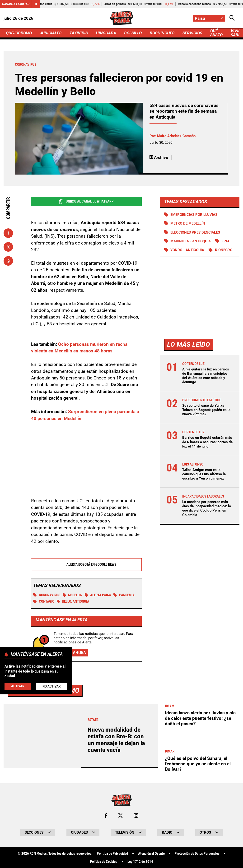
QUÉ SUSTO (216, 33)
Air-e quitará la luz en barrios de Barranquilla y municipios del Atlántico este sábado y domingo (206, 376)
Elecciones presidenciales (195, 232)
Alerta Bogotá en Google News (86, 564)
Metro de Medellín (188, 223)
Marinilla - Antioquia (191, 241)
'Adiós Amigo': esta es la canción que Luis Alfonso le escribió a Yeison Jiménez (204, 474)
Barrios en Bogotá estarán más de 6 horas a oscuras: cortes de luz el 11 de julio (207, 442)
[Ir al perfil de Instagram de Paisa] (136, 815)
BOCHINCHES (162, 33)
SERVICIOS (192, 33)
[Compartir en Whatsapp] (8, 261)
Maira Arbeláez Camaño (176, 136)
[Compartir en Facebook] (8, 233)
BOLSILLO (133, 33)
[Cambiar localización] (209, 18)
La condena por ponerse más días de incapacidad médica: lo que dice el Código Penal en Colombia (207, 508)
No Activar (51, 686)
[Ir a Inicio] (121, 18)
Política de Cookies (104, 862)
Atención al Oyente (151, 854)
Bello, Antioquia (73, 601)
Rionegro (224, 250)
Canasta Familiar (16, 4)
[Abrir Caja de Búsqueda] (232, 18)
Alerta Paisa (98, 595)
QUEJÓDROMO (19, 33)
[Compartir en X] (8, 247)
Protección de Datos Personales (197, 854)
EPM (225, 241)
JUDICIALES (51, 33)
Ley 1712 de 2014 (140, 862)
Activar (18, 686)
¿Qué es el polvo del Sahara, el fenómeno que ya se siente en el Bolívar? (198, 764)
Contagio (44, 601)
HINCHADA (106, 33)
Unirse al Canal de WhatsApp (86, 201)
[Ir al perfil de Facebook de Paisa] (106, 815)
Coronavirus (47, 595)
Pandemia (124, 595)
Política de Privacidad (112, 854)
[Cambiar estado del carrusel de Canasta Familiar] (36, 4)
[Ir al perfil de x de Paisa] (120, 815)
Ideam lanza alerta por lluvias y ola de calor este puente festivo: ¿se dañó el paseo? (200, 718)
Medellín (73, 595)
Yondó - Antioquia (187, 250)
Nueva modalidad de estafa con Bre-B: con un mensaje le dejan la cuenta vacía (116, 740)
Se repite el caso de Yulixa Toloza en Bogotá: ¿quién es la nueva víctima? (206, 410)
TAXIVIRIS (79, 33)
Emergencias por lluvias (194, 215)
